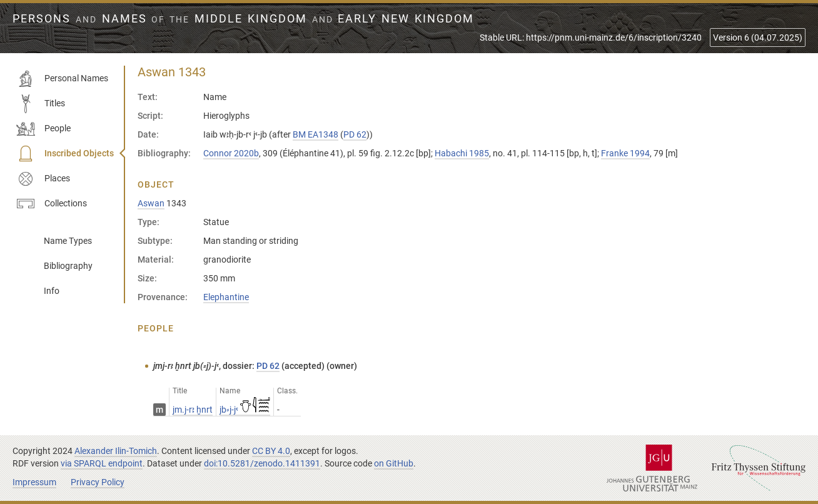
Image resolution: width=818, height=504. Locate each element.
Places (43, 179)
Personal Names (62, 79)
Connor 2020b (231, 153)
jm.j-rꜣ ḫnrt (193, 410)
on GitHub (394, 463)
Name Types (68, 241)
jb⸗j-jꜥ (245, 410)
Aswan (151, 203)
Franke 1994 (625, 153)
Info (52, 291)
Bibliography (68, 266)
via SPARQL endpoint (102, 463)
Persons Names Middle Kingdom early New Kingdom (243, 19)
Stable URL (591, 38)
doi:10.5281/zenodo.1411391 (262, 463)
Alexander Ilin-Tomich (116, 451)
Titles (41, 104)
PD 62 (355, 134)
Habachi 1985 (462, 153)
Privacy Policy (98, 482)
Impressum (34, 482)
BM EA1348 (316, 134)
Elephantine (226, 297)
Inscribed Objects (65, 154)
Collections (52, 204)
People (43, 129)
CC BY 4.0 (271, 451)
